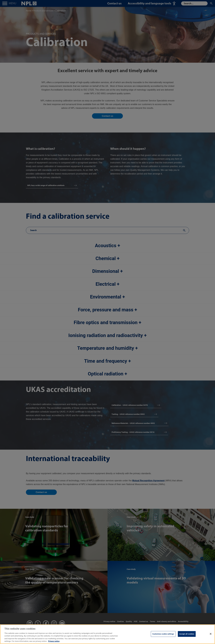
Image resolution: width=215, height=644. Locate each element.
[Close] (211, 635)
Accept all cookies (187, 636)
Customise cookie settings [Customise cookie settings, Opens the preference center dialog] (163, 636)
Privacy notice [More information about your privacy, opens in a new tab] (54, 643)
